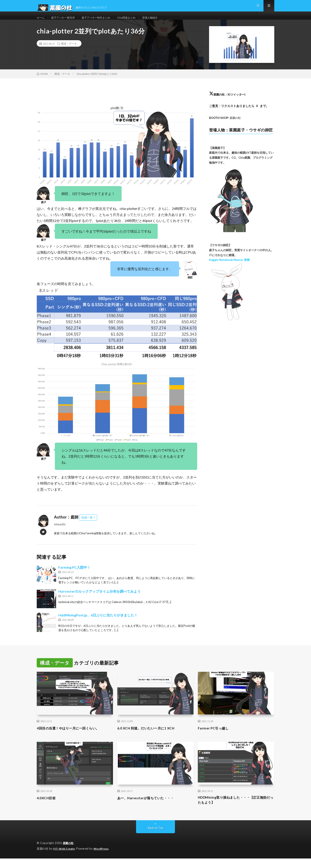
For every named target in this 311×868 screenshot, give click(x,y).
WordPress (104, 858)
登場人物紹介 (164, 22)
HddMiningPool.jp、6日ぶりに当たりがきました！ (98, 623)
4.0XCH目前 (48, 806)
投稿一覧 (87, 526)
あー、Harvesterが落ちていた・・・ (151, 806)
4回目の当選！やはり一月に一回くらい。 (74, 736)
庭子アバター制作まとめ (104, 22)
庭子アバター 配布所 (66, 22)
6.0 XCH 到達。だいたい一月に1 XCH (151, 736)
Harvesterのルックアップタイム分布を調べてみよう (99, 600)
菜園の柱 (69, 853)
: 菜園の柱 (226, 126)
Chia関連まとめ (138, 22)
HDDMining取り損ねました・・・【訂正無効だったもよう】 (235, 809)
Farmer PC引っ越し (215, 736)
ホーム (41, 22)
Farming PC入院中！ (74, 576)
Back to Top (156, 838)
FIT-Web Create (65, 858)
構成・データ (69, 52)
